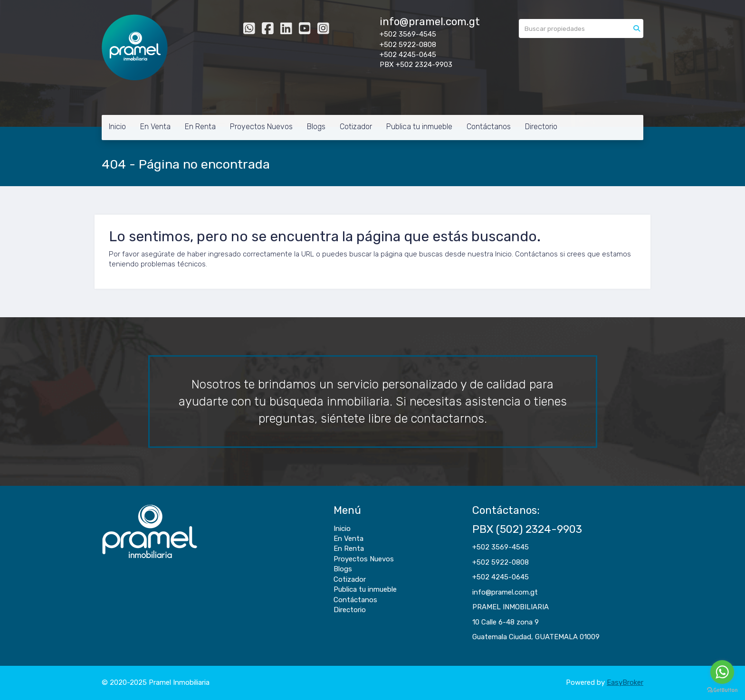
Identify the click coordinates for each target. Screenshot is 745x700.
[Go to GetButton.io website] (722, 690)
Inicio (117, 127)
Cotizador (356, 127)
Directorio (541, 127)
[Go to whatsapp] (722, 672)
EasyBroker (625, 682)
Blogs (316, 127)
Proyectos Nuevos (261, 127)
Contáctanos (489, 127)
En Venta (155, 127)
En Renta (200, 127)
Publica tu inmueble (419, 127)
